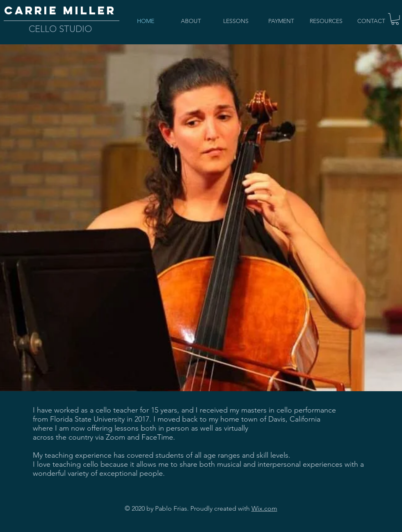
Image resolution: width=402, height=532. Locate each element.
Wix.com (264, 508)
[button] (395, 19)
